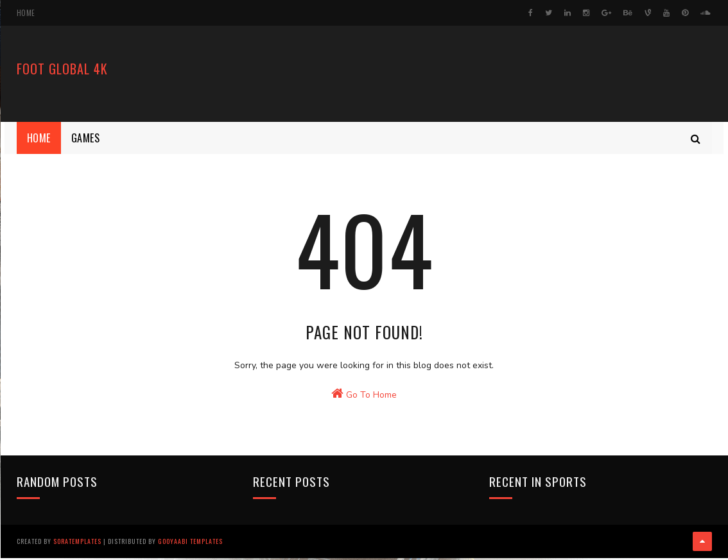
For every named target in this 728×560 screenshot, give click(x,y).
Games (86, 138)
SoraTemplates (77, 544)
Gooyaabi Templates (190, 544)
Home (26, 13)
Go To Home (364, 405)
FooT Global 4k (62, 71)
